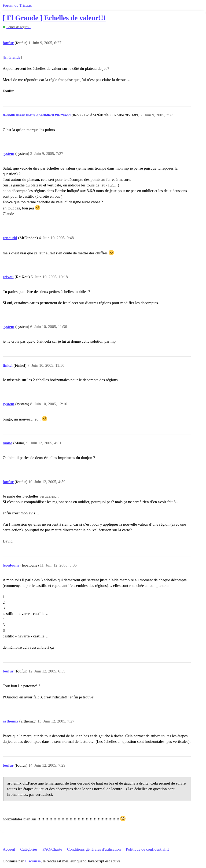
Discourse (33, 861)
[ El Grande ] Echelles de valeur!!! (54, 18)
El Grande (12, 57)
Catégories (29, 849)
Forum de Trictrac (17, 5)
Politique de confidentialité (148, 849)
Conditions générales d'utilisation (94, 849)
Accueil (9, 849)
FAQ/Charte (52, 849)
